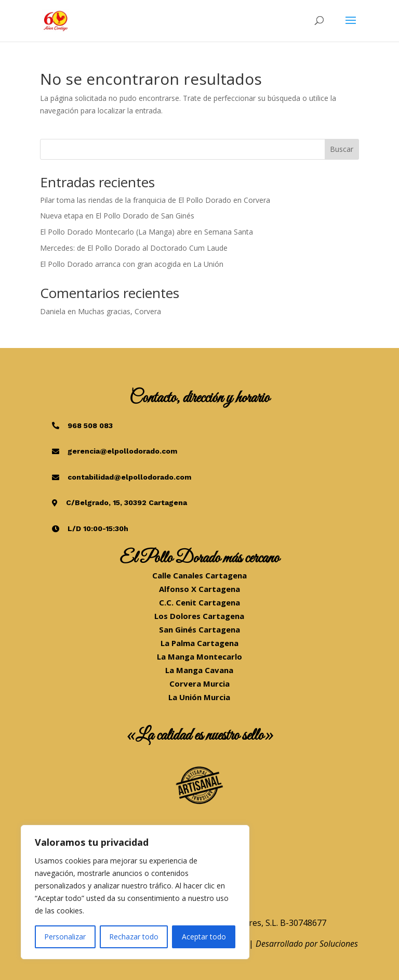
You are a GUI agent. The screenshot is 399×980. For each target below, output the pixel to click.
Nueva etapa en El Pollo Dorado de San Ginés (117, 216)
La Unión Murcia (199, 697)
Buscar (342, 149)
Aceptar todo (204, 937)
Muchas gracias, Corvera (119, 311)
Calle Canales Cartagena (199, 575)
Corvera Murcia (199, 684)
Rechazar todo (134, 937)
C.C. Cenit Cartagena (199, 602)
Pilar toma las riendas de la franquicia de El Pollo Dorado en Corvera (155, 200)
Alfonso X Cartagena (199, 589)
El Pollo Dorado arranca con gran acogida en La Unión (132, 264)
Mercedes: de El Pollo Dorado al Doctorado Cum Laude (134, 248)
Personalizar (65, 937)
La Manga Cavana (199, 670)
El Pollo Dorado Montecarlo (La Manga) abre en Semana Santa (147, 232)
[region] (135, 892)
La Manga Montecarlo (199, 656)
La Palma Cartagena (199, 643)
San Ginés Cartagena (199, 629)
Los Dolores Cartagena (199, 616)
